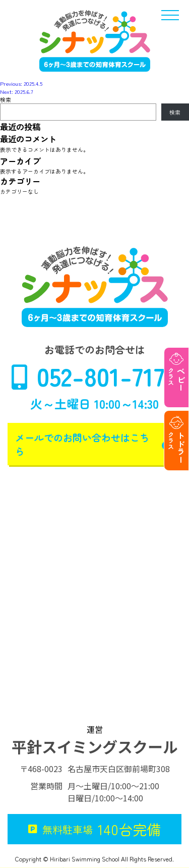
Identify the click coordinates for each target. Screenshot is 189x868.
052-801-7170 (94, 376)
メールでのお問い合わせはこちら (94, 444)
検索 (6, 99)
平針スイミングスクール (95, 746)
